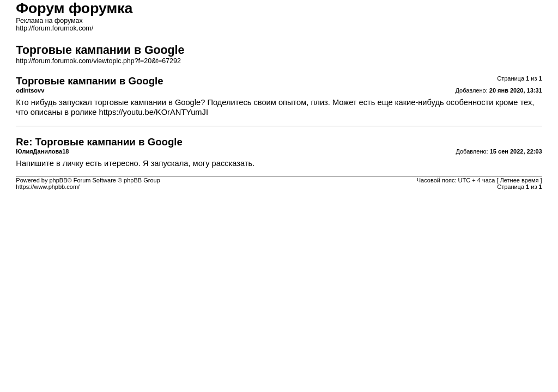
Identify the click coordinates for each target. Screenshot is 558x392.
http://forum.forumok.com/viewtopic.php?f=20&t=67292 (98, 61)
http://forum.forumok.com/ (54, 28)
